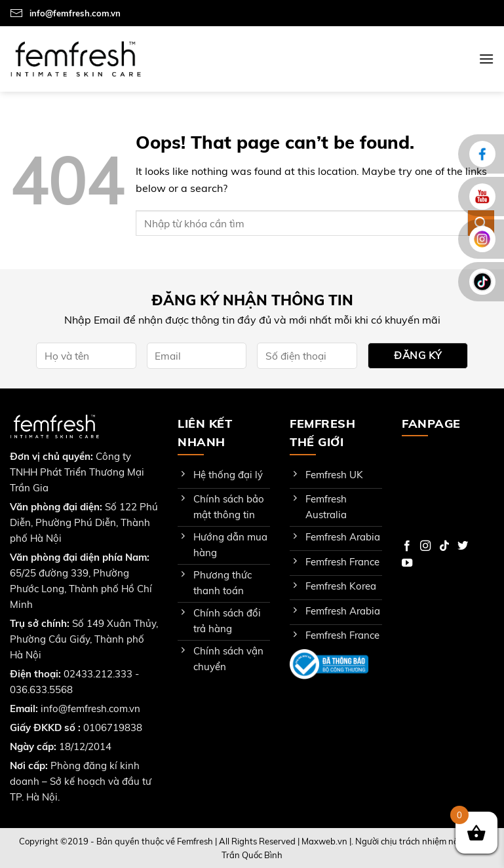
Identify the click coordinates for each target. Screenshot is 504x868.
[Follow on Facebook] (407, 546)
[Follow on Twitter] (463, 546)
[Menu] (486, 59)
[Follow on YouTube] (407, 563)
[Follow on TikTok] (444, 546)
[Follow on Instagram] (425, 546)
